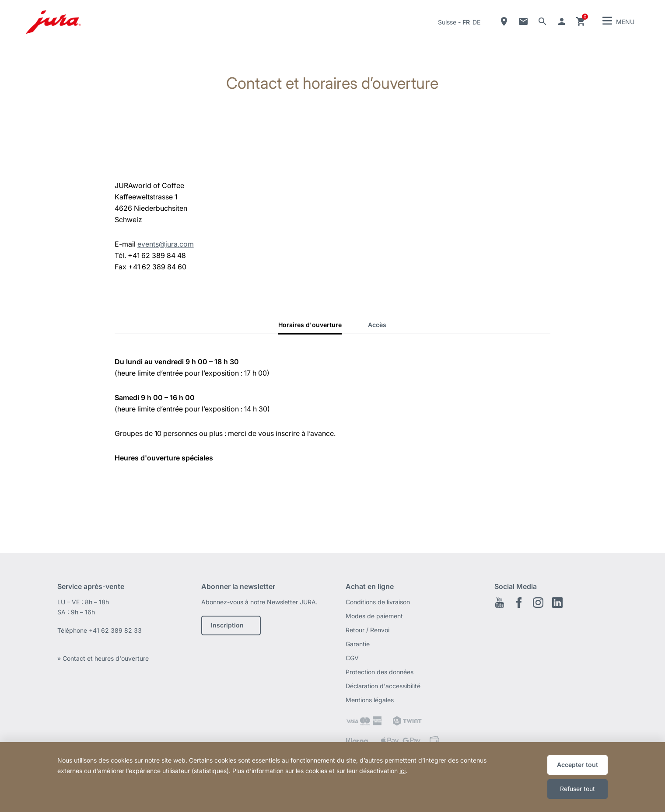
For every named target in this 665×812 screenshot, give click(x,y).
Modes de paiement (374, 616)
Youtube (500, 603)
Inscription (227, 625)
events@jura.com (166, 244)
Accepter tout (577, 765)
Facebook (519, 603)
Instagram (538, 603)
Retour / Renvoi (367, 630)
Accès (377, 325)
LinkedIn (557, 603)
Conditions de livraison (378, 602)
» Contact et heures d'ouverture (103, 658)
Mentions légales (370, 700)
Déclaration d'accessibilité (383, 686)
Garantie (358, 644)
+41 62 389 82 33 (115, 630)
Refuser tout (577, 789)
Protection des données (380, 672)
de (476, 22)
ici (402, 771)
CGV (352, 658)
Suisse (447, 22)
